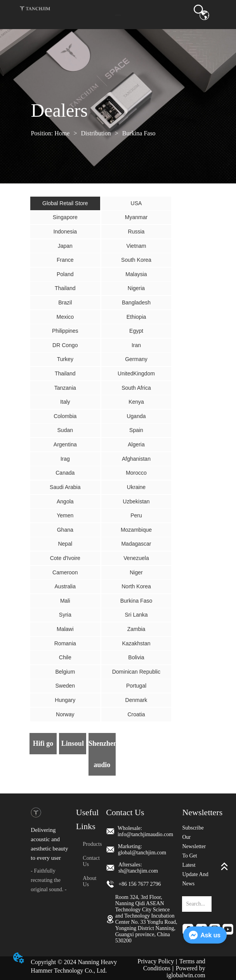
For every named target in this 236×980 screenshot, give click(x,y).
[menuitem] (118, 15)
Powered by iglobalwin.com (186, 972)
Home (62, 133)
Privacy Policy (156, 961)
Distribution (96, 133)
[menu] (118, 15)
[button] (118, 15)
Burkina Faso (138, 133)
